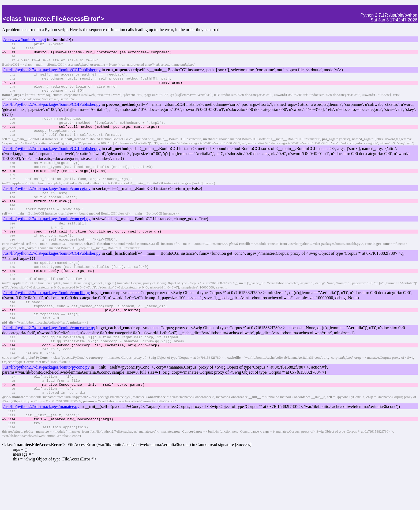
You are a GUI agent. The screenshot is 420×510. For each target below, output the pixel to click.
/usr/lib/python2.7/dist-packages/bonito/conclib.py (47, 321)
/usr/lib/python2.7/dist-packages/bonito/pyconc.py (47, 403)
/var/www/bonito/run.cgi (25, 40)
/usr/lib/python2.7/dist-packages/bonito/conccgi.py (47, 205)
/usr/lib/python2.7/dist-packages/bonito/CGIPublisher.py (52, 74)
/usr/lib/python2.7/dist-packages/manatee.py (42, 447)
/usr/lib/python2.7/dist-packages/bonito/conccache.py (49, 360)
